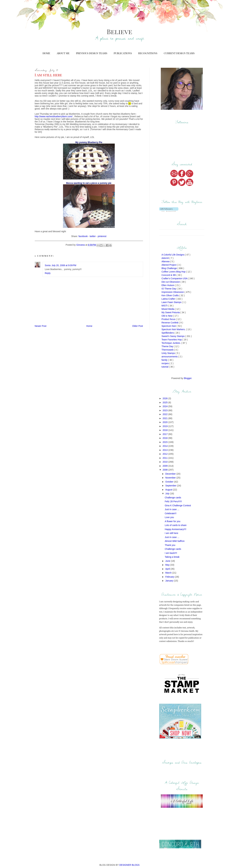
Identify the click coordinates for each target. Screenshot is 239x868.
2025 (165, 402)
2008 (165, 470)
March (169, 573)
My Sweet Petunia (171, 312)
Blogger (188, 378)
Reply (48, 273)
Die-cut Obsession (171, 282)
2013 (165, 450)
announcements (170, 357)
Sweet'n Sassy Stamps (173, 336)
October (170, 482)
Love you (169, 517)
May (168, 565)
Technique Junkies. (172, 343)
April (168, 569)
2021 (165, 418)
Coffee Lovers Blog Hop (174, 272)
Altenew (166, 261)
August (169, 490)
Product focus (169, 319)
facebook (83, 236)
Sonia (48, 265)
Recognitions (148, 53)
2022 (165, 414)
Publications (123, 53)
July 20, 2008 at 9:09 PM (64, 265)
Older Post (138, 326)
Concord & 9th (169, 275)
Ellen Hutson (168, 285)
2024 (165, 406)
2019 (165, 426)
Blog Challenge (170, 268)
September (171, 486)
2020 (165, 422)
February (170, 577)
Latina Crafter (169, 299)
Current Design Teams (179, 53)
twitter (93, 236)
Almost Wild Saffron (175, 541)
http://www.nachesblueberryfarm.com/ (54, 116)
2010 (165, 462)
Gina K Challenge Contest (178, 505)
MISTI (165, 306)
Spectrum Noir (169, 326)
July (168, 494)
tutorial (165, 367)
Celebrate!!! (170, 513)
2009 (165, 466)
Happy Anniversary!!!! (175, 529)
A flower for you (173, 521)
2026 (165, 398)
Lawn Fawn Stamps (172, 302)
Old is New (167, 316)
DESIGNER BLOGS (129, 865)
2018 (165, 430)
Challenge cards (173, 498)
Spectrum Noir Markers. (174, 329)
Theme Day (168, 346)
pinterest (102, 236)
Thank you (170, 545)
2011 (165, 458)
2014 (165, 446)
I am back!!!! (171, 553)
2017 (165, 434)
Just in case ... (172, 509)
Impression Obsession (173, 292)
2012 (165, 454)
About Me (63, 53)
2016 (165, 438)
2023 (165, 410)
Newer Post (41, 326)
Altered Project (169, 265)
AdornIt (166, 258)
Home (46, 53)
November (171, 478)
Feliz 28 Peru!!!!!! (173, 501)
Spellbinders (168, 333)
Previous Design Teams (92, 53)
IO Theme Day (169, 289)
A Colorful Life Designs (173, 255)
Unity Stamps (169, 353)
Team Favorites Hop (172, 340)
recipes (166, 363)
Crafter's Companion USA (175, 278)
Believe (120, 31)
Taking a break (172, 557)
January (170, 581)
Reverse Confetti (170, 323)
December (171, 474)
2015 (165, 442)
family (165, 360)
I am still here (171, 533)
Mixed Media (168, 309)
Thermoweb (168, 350)
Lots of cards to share (176, 525)
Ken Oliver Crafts (170, 295)
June (168, 561)
